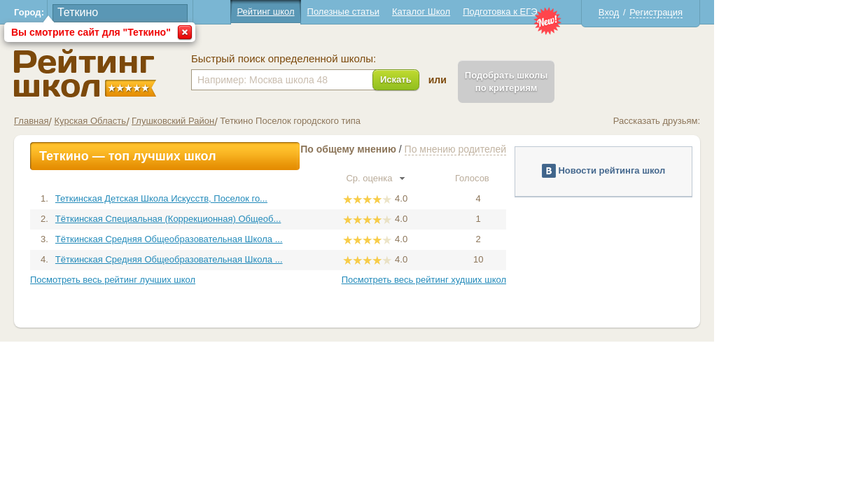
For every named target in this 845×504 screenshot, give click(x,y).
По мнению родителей (521, 149)
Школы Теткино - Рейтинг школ (151, 73)
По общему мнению (414, 149)
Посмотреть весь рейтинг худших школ (489, 280)
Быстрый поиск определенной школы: (349, 59)
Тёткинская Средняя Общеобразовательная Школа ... (234, 239)
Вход (674, 12)
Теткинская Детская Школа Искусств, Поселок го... (226, 198)
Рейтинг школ (331, 12)
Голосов (543, 178)
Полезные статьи (408, 12)
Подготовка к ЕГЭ (566, 12)
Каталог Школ (486, 12)
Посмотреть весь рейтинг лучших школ (179, 280)
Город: (95, 12)
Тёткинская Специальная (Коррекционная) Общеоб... (233, 219)
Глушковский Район (239, 121)
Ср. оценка (441, 178)
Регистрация (722, 12)
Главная (97, 121)
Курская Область (156, 121)
